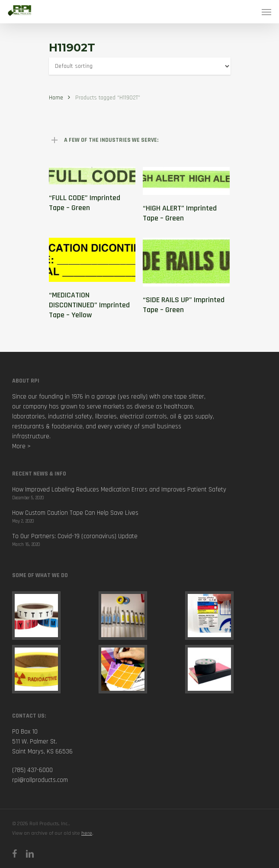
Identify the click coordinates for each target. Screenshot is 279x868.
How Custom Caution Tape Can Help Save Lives (75, 513)
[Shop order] (140, 66)
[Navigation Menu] (266, 12)
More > (21, 446)
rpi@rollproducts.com (40, 780)
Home (56, 98)
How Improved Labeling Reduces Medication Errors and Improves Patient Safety (119, 490)
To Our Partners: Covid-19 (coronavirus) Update (75, 536)
